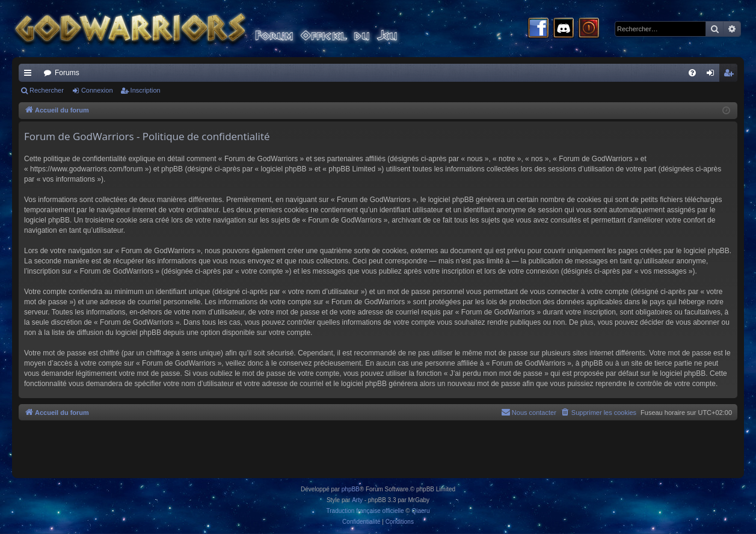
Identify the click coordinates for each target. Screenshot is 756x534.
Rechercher (47, 90)
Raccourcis (30, 75)
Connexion (97, 90)
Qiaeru (420, 511)
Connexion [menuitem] (713, 75)
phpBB (351, 489)
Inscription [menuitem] (731, 75)
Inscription (146, 90)
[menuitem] (692, 73)
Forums (67, 73)
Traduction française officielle (365, 511)
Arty (357, 500)
